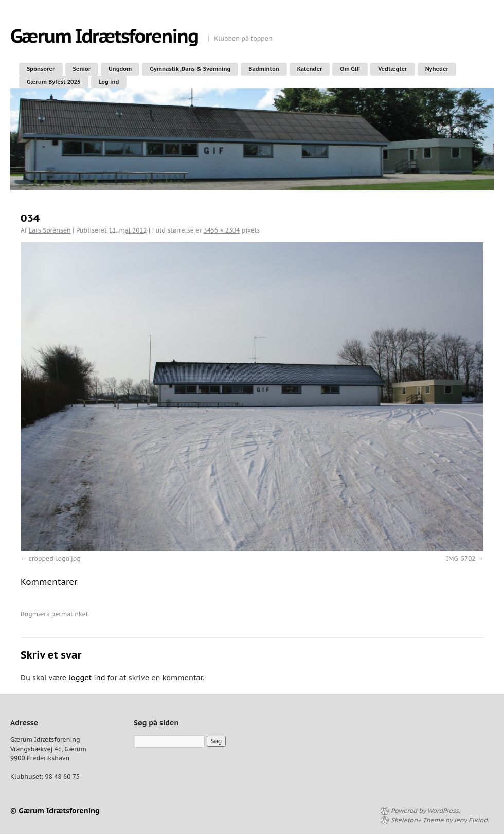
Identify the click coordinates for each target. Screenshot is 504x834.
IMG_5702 (461, 558)
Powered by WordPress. (426, 811)
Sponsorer (41, 69)
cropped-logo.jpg (55, 558)
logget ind (87, 678)
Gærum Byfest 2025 (54, 82)
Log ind (109, 82)
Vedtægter (392, 69)
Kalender (310, 69)
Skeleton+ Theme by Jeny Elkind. (440, 820)
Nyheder (437, 69)
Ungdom (120, 69)
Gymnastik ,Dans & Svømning (190, 69)
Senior (82, 69)
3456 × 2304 (222, 230)
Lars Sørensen (50, 230)
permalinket (70, 614)
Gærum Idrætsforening (104, 36)
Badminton (264, 69)
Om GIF (350, 69)
